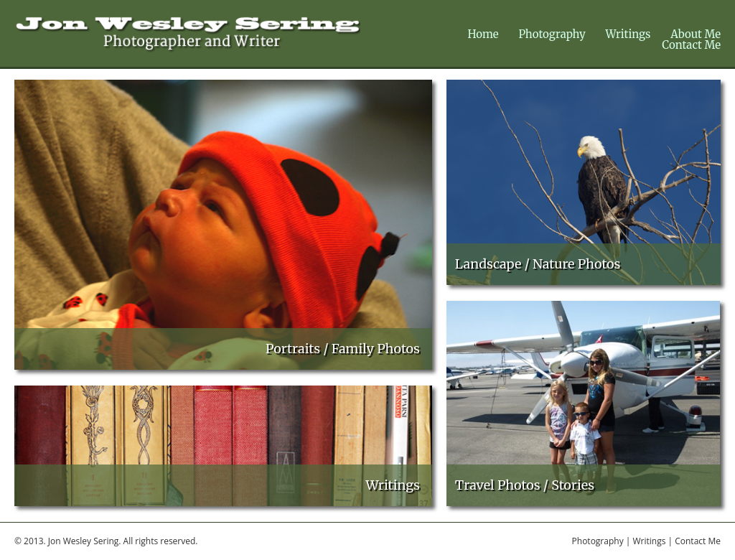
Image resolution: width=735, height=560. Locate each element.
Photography (552, 34)
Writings (628, 34)
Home (483, 34)
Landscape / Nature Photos (538, 264)
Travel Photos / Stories (525, 485)
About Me (696, 34)
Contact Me (691, 45)
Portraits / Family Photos (343, 349)
